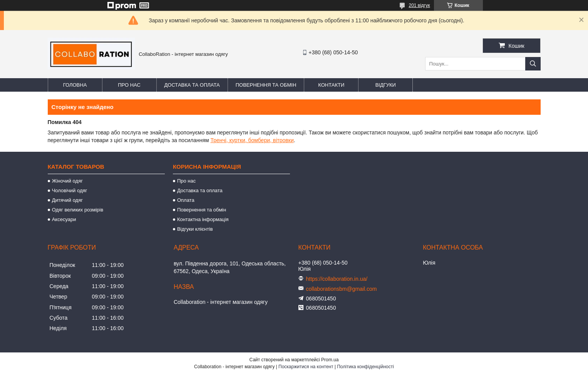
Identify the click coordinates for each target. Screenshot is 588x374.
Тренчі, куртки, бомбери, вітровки (252, 140)
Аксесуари (64, 219)
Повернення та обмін (266, 85)
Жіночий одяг (67, 181)
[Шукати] (533, 64)
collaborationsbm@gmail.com (342, 289)
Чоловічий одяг (70, 190)
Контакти (331, 85)
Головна (75, 85)
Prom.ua (330, 360)
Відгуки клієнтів (195, 229)
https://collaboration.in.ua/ (337, 279)
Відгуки (386, 85)
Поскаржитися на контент (306, 367)
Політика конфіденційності (365, 367)
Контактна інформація (203, 219)
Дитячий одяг (67, 200)
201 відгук (419, 5)
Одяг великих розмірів (78, 210)
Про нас (129, 85)
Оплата (186, 200)
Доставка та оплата (192, 85)
